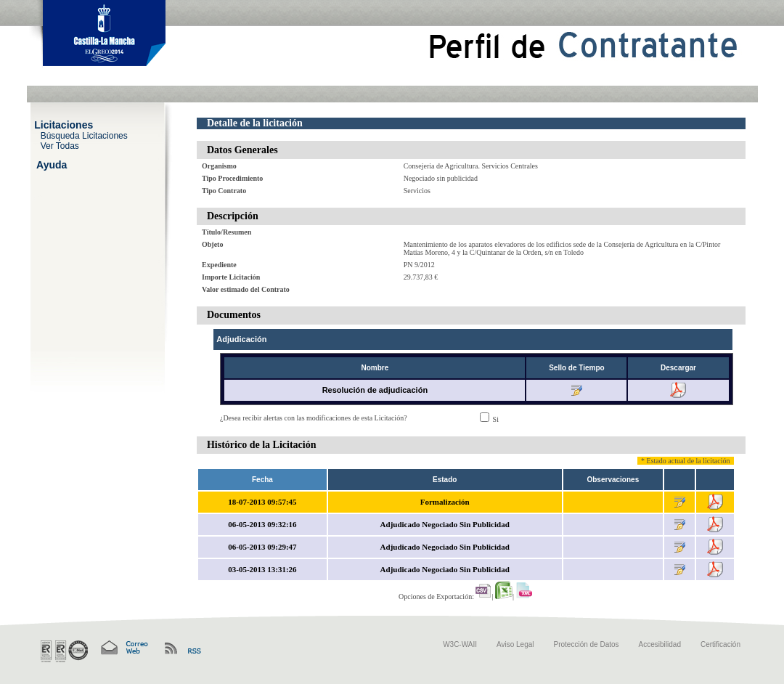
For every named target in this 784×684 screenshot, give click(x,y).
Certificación (720, 644)
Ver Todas (60, 145)
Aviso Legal (515, 644)
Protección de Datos (587, 644)
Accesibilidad (660, 644)
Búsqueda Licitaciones (84, 135)
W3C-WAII (460, 644)
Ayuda (52, 164)
